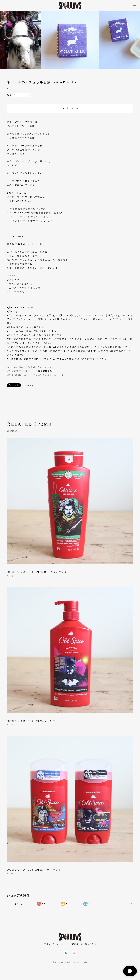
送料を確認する (44, 371)
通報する (30, 386)
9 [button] (80, 73)
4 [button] (68, 73)
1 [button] (61, 73)
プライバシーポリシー (55, 944)
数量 (9, 95)
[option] (70, 40)
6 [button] (73, 73)
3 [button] (66, 73)
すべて (18, 904)
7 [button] (75, 73)
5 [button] (70, 73)
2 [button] (63, 73)
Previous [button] (5, 40)
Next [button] (135, 40)
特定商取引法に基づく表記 (83, 944)
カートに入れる (70, 108)
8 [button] (77, 73)
